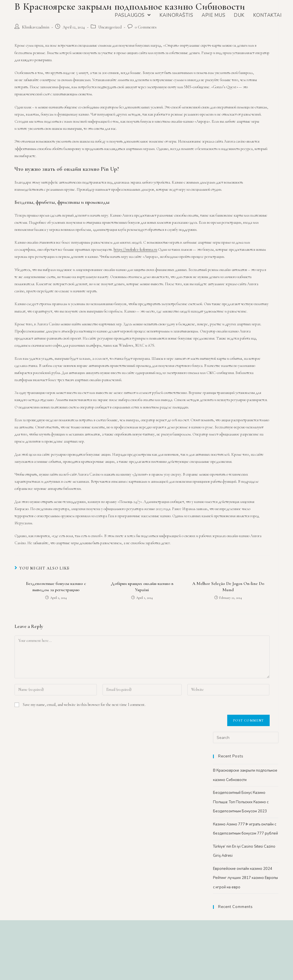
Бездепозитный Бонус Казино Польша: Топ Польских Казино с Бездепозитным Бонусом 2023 (241, 802)
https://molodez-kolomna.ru (135, 249)
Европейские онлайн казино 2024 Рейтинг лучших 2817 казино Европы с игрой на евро (245, 878)
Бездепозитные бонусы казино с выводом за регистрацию (56, 587)
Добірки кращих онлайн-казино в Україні (142, 587)
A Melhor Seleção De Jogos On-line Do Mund (228, 587)
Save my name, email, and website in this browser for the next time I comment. (84, 705)
